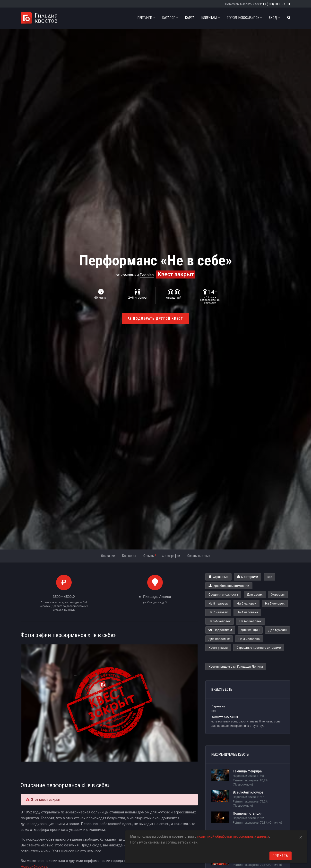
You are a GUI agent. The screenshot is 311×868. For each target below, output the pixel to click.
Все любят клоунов (248, 792)
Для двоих (255, 594)
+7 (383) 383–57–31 (276, 4)
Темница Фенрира (247, 771)
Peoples (147, 275)
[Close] (301, 836)
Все (269, 577)
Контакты (129, 556)
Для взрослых (219, 639)
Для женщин (250, 630)
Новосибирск (245, 18)
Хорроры (278, 594)
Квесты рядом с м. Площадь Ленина (236, 667)
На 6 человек (246, 603)
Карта (190, 18)
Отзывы (150, 556)
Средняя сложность (223, 594)
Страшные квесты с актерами (259, 648)
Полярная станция (248, 813)
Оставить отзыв (199, 556)
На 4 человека (247, 612)
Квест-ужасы (218, 648)
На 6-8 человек (250, 621)
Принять (281, 856)
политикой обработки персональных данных (233, 836)
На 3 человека (249, 639)
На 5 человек (275, 603)
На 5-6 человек (220, 621)
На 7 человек (218, 612)
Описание (108, 556)
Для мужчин (277, 630)
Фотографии (171, 556)
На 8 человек (218, 603)
